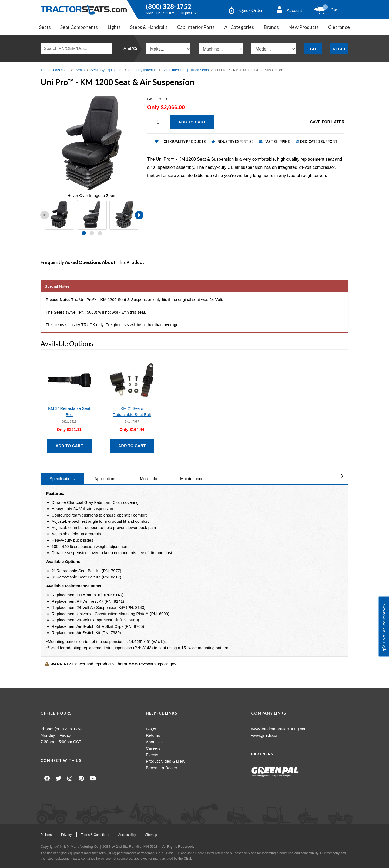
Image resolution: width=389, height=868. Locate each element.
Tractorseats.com (54, 70)
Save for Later (327, 122)
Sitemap (151, 835)
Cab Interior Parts (196, 27)
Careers (153, 748)
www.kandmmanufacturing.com (279, 729)
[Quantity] (158, 123)
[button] (84, 233)
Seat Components (79, 27)
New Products (304, 27)
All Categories (239, 27)
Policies (46, 835)
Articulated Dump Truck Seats (186, 70)
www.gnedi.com (265, 735)
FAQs (151, 729)
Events (152, 755)
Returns (153, 735)
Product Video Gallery (166, 761)
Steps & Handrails (149, 27)
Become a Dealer (162, 768)
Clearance (339, 27)
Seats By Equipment (106, 70)
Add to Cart (192, 122)
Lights (114, 27)
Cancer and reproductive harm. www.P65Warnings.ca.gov (110, 664)
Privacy (66, 835)
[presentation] (45, 215)
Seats (45, 27)
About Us (154, 742)
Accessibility (127, 835)
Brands (271, 27)
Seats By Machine (142, 70)
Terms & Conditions (95, 835)
